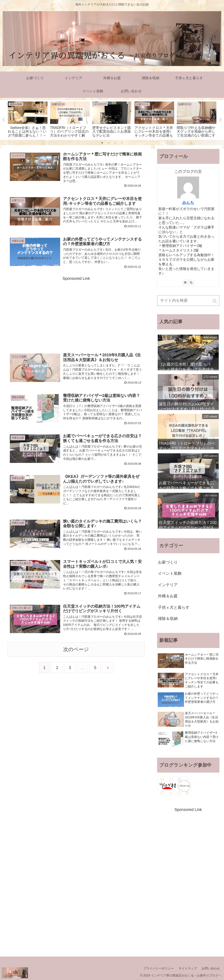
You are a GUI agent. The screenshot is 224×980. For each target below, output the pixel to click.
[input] (188, 301)
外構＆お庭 (168, 596)
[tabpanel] (28, 119)
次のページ (76, 649)
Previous (3, 120)
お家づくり (168, 562)
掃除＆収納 (168, 619)
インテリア (168, 585)
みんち (188, 203)
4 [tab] (122, 143)
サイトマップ (188, 968)
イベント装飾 (170, 573)
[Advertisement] (76, 313)
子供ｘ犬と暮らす (174, 607)
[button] (215, 301)
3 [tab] (115, 143)
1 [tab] (102, 143)
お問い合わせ (211, 968)
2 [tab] (109, 143)
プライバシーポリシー (159, 968)
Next (221, 120)
